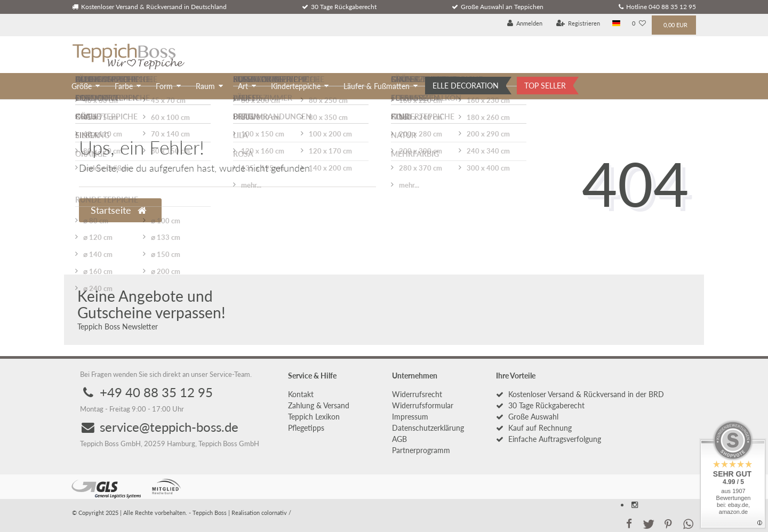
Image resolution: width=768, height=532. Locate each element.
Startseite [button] (118, 210)
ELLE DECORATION (466, 86)
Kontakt (301, 394)
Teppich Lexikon (314, 417)
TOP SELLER (545, 86)
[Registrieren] (578, 24)
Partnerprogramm (421, 450)
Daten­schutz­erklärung (428, 428)
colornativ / (276, 513)
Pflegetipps (306, 428)
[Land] (616, 24)
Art (243, 86)
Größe (82, 86)
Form (164, 86)
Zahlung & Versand (319, 405)
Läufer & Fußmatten (377, 86)
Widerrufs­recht (417, 394)
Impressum (410, 417)
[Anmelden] (525, 24)
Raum (205, 86)
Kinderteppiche (296, 86)
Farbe (124, 86)
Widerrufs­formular (423, 405)
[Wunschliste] (639, 24)
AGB (399, 439)
